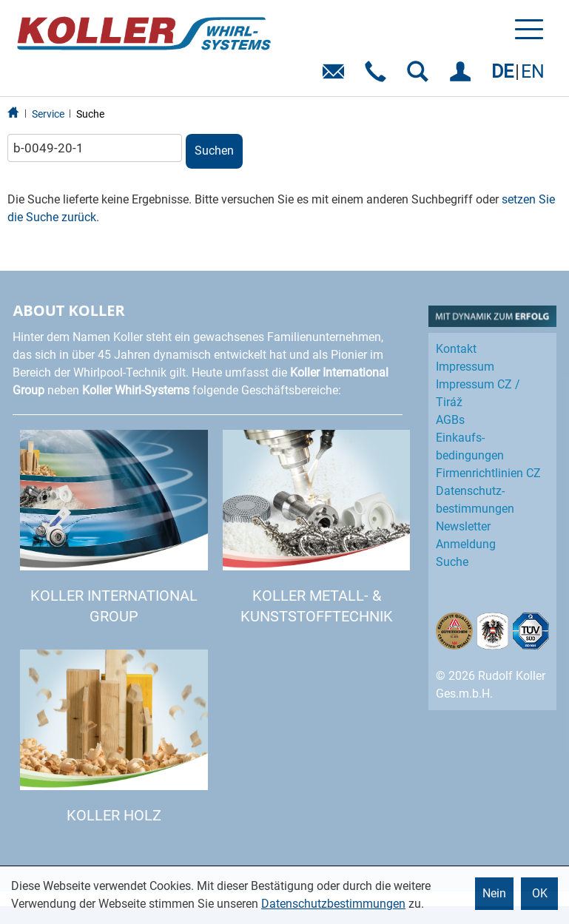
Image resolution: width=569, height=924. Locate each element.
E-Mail (336, 77)
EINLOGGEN (463, 77)
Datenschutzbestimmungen (333, 904)
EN (533, 71)
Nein (494, 893)
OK (540, 893)
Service (48, 114)
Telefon (378, 77)
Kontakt (456, 349)
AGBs (450, 420)
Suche (90, 114)
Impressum (465, 367)
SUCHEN (421, 77)
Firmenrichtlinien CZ (488, 473)
